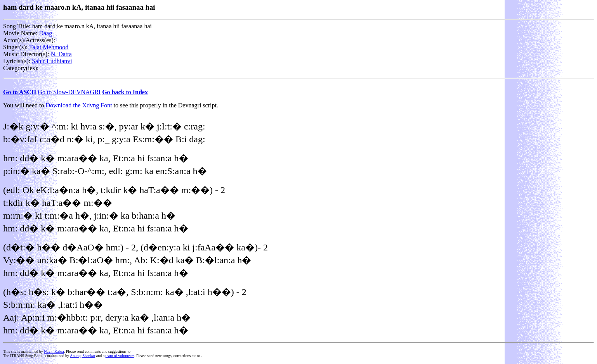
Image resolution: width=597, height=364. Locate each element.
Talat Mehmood (49, 47)
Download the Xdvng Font (79, 105)
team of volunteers (120, 356)
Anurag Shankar (82, 356)
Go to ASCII (20, 92)
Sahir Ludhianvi (52, 61)
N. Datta (61, 54)
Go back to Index (125, 92)
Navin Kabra (54, 351)
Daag (45, 33)
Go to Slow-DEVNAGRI (69, 92)
